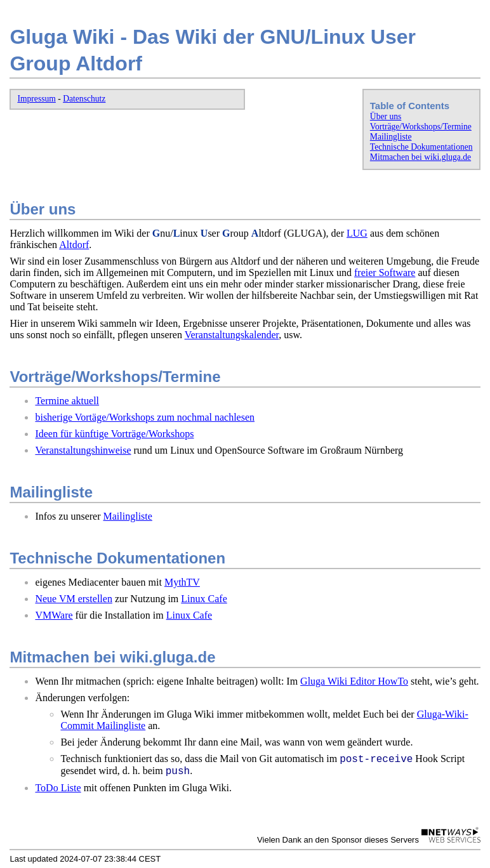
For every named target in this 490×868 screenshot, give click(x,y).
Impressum (36, 99)
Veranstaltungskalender (232, 335)
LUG (357, 233)
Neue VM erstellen (73, 599)
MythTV (182, 582)
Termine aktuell (67, 401)
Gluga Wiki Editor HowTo (354, 681)
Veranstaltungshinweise (83, 450)
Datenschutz (84, 99)
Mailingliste (391, 137)
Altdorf (74, 245)
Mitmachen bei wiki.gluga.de (420, 157)
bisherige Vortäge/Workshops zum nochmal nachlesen (145, 417)
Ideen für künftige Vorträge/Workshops (114, 434)
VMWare (54, 615)
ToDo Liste (58, 788)
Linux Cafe (204, 599)
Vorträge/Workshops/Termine (421, 127)
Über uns (386, 116)
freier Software (385, 273)
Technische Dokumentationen (421, 147)
